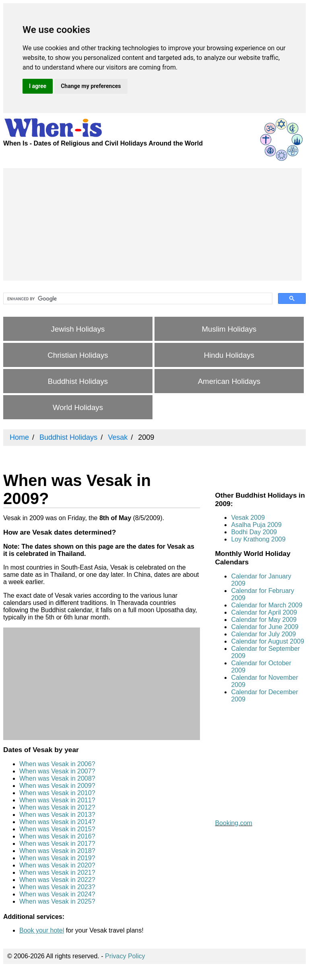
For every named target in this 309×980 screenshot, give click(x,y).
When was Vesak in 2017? (57, 844)
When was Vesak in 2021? (57, 872)
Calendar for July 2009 (263, 634)
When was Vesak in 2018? (57, 851)
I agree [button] (38, 86)
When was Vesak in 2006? (57, 764)
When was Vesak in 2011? (57, 800)
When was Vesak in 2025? (57, 901)
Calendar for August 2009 (267, 641)
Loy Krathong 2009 (258, 539)
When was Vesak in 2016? (57, 836)
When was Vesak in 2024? (57, 894)
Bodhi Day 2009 (254, 532)
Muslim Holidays (229, 329)
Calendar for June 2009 (265, 627)
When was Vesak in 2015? (57, 829)
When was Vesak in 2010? (57, 793)
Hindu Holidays (229, 355)
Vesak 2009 (248, 518)
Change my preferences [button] (91, 86)
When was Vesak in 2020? (57, 865)
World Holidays (78, 407)
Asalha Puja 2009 (256, 525)
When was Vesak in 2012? (57, 807)
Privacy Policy (125, 956)
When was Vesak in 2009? (57, 786)
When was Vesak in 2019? (57, 858)
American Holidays (229, 381)
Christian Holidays (78, 355)
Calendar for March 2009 (267, 605)
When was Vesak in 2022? (57, 880)
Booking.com (234, 823)
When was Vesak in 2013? (57, 815)
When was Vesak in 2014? (57, 822)
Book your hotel (42, 930)
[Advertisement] (152, 224)
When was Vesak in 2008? (57, 778)
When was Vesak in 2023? (57, 887)
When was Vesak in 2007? (57, 771)
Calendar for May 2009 (264, 620)
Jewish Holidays (78, 329)
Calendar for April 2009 (264, 612)
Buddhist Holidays (78, 381)
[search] (137, 299)
